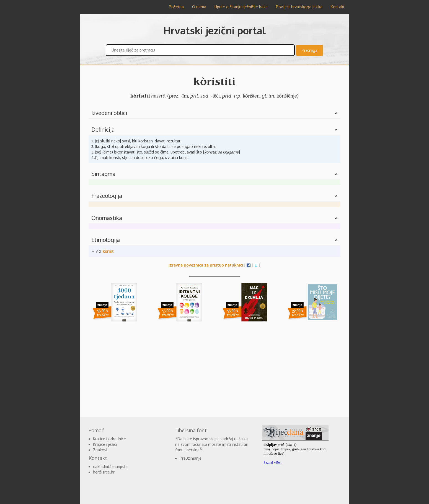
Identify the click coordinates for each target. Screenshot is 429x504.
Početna (176, 7)
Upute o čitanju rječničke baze (241, 7)
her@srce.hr (104, 472)
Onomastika (107, 218)
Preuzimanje (191, 458)
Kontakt (338, 7)
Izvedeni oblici (109, 113)
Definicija (103, 129)
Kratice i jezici (105, 444)
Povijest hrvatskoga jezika (299, 7)
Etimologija (106, 240)
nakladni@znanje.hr (110, 466)
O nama (199, 7)
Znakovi (100, 450)
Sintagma (103, 174)
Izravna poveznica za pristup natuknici (206, 265)
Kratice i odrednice (109, 439)
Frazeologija (107, 196)
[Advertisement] (54, 97)
